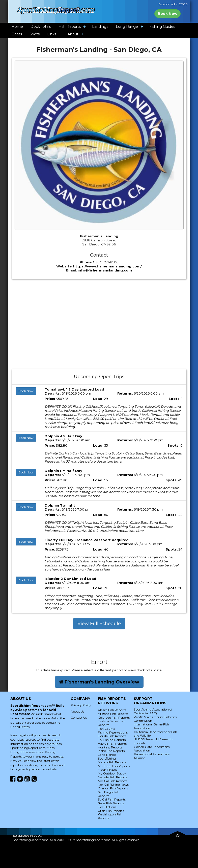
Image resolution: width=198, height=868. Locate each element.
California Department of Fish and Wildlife (155, 734)
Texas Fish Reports (111, 803)
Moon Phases (107, 770)
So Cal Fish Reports (112, 799)
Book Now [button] (26, 391)
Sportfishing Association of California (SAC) (153, 711)
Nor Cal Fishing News (113, 784)
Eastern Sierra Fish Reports (111, 723)
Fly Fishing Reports (112, 740)
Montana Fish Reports (114, 766)
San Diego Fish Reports (109, 794)
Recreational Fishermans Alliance (152, 756)
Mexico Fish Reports (112, 762)
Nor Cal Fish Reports (113, 781)
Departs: (53, 393)
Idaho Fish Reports (111, 751)
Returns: (125, 393)
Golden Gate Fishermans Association (152, 749)
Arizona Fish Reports (113, 714)
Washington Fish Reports (110, 816)
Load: (98, 399)
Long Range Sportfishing (107, 757)
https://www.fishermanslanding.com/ (107, 266)
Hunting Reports (110, 747)
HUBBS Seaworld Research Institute (153, 741)
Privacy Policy (81, 705)
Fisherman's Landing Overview (99, 682)
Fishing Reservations (113, 732)
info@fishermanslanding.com (105, 270)
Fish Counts (106, 729)
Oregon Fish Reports (113, 788)
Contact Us (79, 717)
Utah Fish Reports (111, 811)
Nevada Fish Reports (113, 777)
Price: (50, 399)
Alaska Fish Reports (112, 710)
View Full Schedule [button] (99, 624)
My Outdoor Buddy (112, 773)
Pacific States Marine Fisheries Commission (155, 719)
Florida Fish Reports (112, 736)
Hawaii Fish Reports (112, 744)
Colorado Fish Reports (114, 717)
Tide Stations (107, 807)
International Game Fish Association (151, 726)
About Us (77, 711)
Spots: (175, 399)
